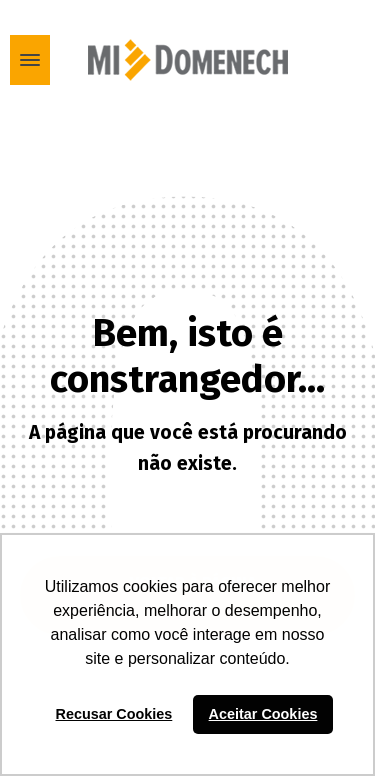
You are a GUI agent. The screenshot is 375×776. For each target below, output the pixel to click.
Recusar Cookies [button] (114, 714)
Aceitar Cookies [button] (263, 714)
